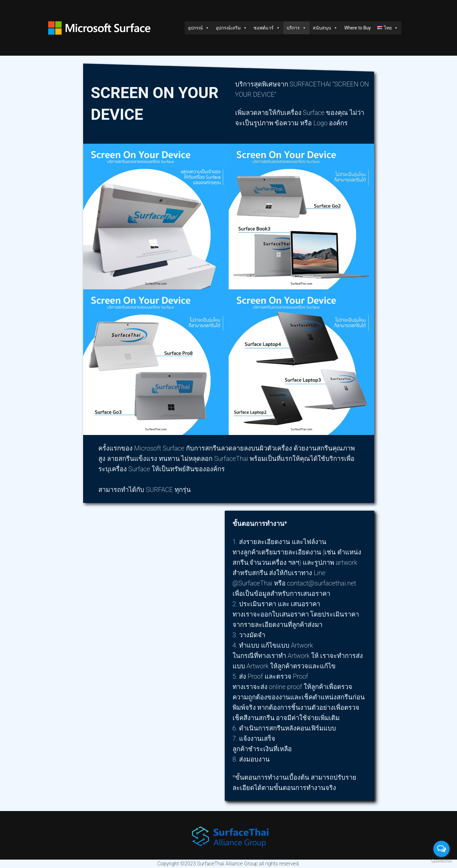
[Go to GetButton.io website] (441, 861)
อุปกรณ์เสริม (231, 28)
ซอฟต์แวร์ (267, 28)
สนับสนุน (325, 28)
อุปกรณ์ (199, 28)
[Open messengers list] (441, 849)
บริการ (296, 28)
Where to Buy (357, 28)
